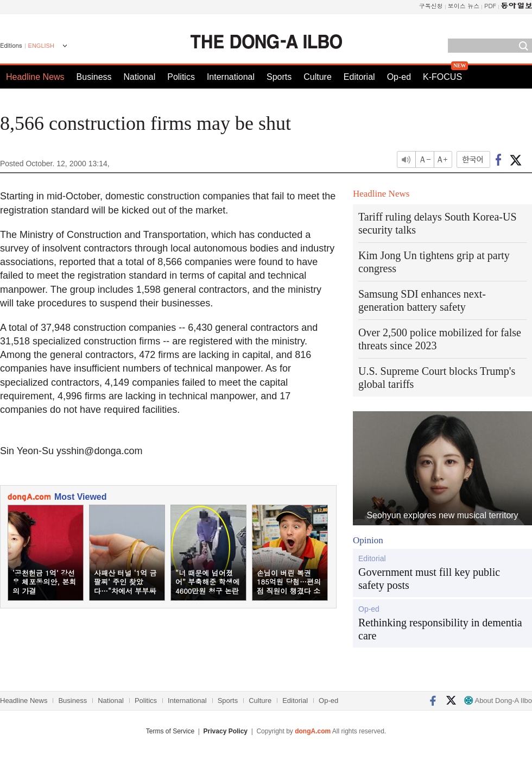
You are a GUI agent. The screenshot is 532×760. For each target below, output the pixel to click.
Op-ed (399, 77)
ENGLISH (41, 46)
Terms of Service (170, 731)
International (231, 77)
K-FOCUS (442, 77)
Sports (279, 77)
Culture (318, 77)
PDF (490, 6)
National (140, 77)
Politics (181, 77)
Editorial (359, 77)
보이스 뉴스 (464, 6)
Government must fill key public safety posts (429, 579)
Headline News (35, 77)
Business (94, 77)
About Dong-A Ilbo (498, 701)
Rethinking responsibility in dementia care (440, 629)
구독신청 (431, 6)
